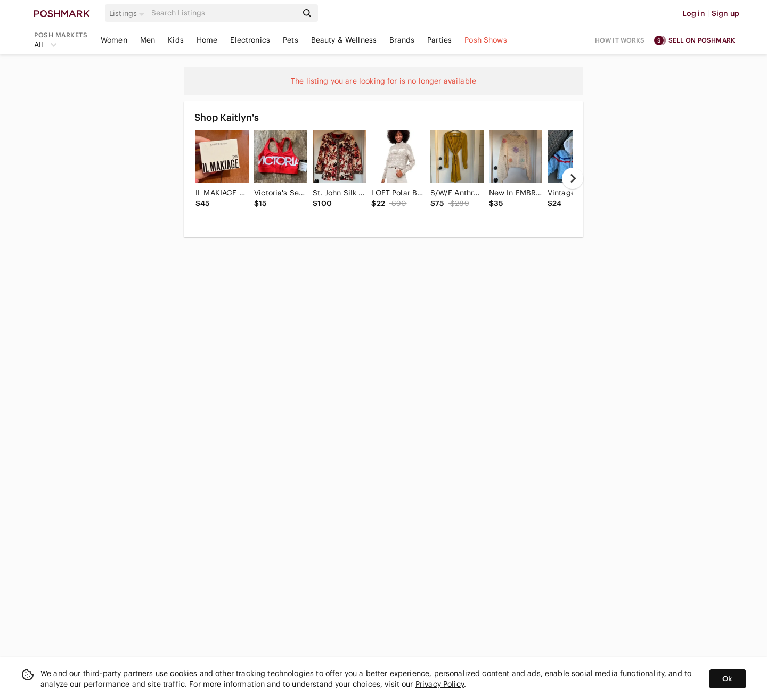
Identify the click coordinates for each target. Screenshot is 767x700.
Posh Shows (486, 40)
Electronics (250, 40)
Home (207, 40)
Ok (727, 679)
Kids (176, 40)
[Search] (223, 13)
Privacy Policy (440, 684)
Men (148, 40)
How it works (620, 40)
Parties (439, 40)
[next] (573, 178)
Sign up (725, 13)
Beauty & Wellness (344, 40)
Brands (402, 40)
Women (114, 40)
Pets (291, 40)
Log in (694, 13)
